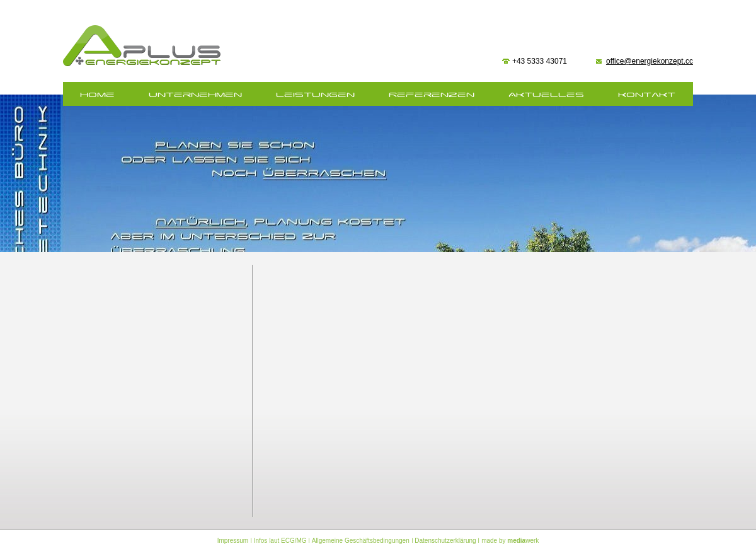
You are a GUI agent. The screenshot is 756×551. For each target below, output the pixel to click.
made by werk (510, 541)
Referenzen (432, 95)
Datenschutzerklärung (445, 541)
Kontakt (647, 95)
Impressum (233, 541)
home (97, 95)
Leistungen (315, 95)
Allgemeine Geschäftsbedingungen (361, 541)
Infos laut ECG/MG (280, 541)
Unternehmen (195, 95)
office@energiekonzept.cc (650, 61)
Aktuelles (546, 95)
